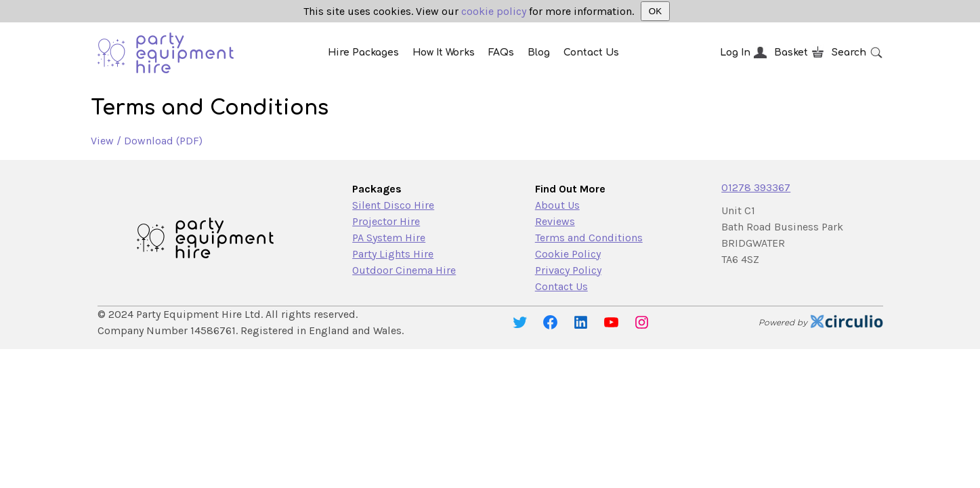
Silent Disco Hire (393, 205)
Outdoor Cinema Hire (404, 270)
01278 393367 (756, 187)
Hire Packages (363, 53)
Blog (539, 53)
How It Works (444, 53)
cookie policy (494, 11)
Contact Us (591, 53)
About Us (557, 205)
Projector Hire (386, 221)
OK (655, 11)
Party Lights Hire (393, 254)
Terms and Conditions (589, 238)
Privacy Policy (568, 270)
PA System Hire (389, 238)
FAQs (501, 53)
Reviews (555, 221)
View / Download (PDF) (147, 141)
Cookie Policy (568, 254)
